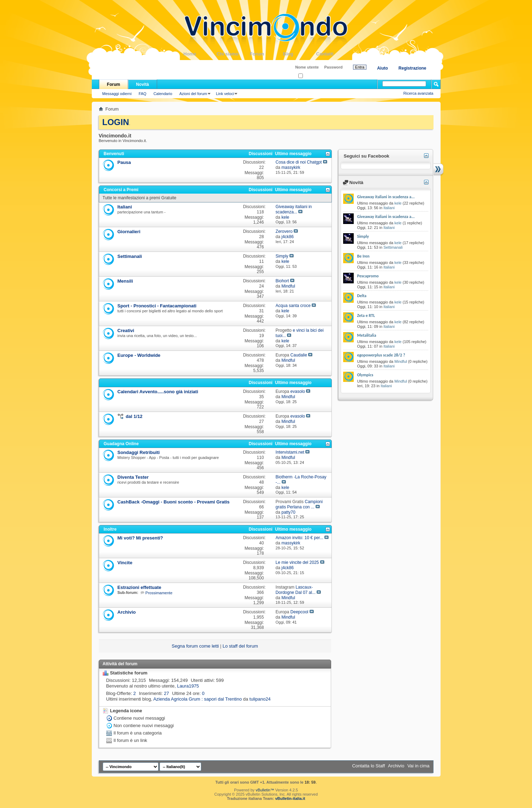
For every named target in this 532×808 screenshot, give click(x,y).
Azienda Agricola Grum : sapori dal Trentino (198, 699)
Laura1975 (188, 686)
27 (166, 693)
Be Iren (363, 256)
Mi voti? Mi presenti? (140, 538)
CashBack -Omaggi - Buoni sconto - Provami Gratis (174, 502)
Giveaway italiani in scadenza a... (386, 197)
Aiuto (382, 68)
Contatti (333, 54)
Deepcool (300, 612)
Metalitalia (367, 335)
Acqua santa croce (293, 306)
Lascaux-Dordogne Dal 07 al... (296, 590)
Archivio (127, 612)
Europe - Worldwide (139, 355)
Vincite (125, 563)
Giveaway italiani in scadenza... (294, 209)
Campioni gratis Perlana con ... (299, 504)
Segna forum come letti (195, 646)
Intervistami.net (290, 452)
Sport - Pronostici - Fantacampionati (157, 306)
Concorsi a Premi (121, 190)
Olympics (365, 375)
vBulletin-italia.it (290, 798)
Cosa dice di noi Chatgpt (299, 162)
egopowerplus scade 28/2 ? (381, 355)
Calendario (163, 94)
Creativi (126, 331)
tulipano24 (260, 699)
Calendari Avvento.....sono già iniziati (158, 392)
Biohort (282, 281)
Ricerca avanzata (419, 93)
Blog (300, 54)
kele (398, 203)
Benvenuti (114, 154)
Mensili (125, 281)
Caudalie (299, 355)
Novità (142, 84)
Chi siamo (233, 54)
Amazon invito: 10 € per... (300, 538)
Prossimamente (159, 593)
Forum (267, 54)
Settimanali (130, 256)
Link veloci (225, 94)
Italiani (125, 207)
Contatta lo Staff (368, 766)
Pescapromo (368, 276)
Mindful (401, 361)
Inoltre (110, 529)
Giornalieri (129, 232)
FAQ (143, 94)
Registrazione (413, 68)
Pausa (124, 162)
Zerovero (284, 231)
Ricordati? (309, 76)
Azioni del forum (193, 94)
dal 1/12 (134, 416)
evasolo (298, 391)
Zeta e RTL (366, 315)
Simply (282, 256)
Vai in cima (419, 766)
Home (200, 54)
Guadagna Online (121, 444)
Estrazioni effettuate (139, 587)
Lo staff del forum (240, 646)
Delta (362, 296)
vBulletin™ (265, 790)
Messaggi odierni (117, 94)
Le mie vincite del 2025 (297, 562)
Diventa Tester (133, 477)
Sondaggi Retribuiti (139, 452)
